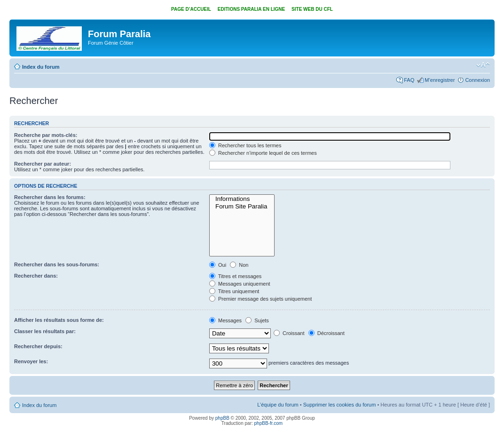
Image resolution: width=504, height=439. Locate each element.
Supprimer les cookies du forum (340, 405)
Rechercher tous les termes (245, 145)
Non (239, 265)
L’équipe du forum (278, 405)
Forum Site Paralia (242, 207)
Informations (242, 199)
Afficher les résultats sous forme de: (59, 320)
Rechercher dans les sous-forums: (57, 264)
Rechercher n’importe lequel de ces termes (263, 153)
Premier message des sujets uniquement (260, 299)
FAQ (409, 80)
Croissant (289, 333)
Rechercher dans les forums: (50, 197)
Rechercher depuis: (38, 346)
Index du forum (41, 67)
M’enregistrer (440, 80)
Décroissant (327, 333)
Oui (218, 265)
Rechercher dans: (36, 276)
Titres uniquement (234, 291)
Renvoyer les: (31, 361)
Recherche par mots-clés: (46, 135)
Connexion (477, 80)
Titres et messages (235, 276)
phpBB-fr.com (269, 423)
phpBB (222, 418)
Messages (225, 320)
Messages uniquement (240, 284)
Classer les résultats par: (45, 331)
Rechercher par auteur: (43, 164)
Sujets (257, 320)
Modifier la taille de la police (483, 65)
